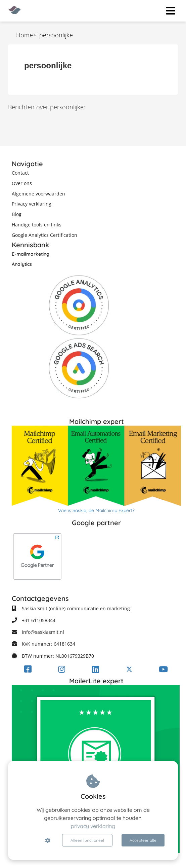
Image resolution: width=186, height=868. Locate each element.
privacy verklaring (93, 826)
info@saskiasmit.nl (43, 632)
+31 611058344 (39, 620)
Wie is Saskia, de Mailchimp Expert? (96, 510)
